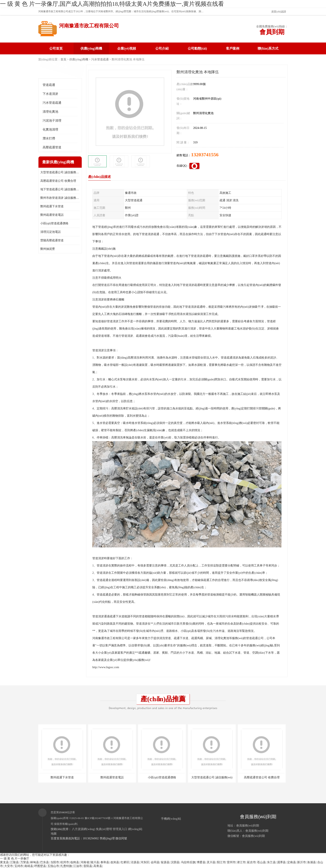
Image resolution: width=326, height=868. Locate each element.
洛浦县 (311, 862)
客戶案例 (233, 48)
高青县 (98, 866)
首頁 (63, 59)
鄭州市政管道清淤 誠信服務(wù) (60, 198)
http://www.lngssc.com (106, 667)
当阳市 (55, 862)
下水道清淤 (50, 94)
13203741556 (205, 155)
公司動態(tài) (197, 48)
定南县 (291, 862)
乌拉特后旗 (188, 862)
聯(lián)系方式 (268, 48)
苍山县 (261, 862)
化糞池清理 (50, 129)
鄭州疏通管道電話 (52, 215)
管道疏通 (49, 85)
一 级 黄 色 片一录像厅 (15, 859)
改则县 (115, 862)
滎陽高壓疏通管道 (52, 240)
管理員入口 (120, 829)
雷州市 (231, 862)
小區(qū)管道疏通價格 (54, 223)
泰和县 (105, 862)
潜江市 (241, 862)
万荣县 (25, 862)
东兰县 (271, 862)
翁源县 (165, 862)
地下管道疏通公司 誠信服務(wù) (60, 189)
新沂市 (301, 862)
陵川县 (95, 862)
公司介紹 (162, 48)
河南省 (85, 862)
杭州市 (65, 862)
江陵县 (14, 862)
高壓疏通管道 (52, 147)
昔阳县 (88, 866)
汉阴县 (175, 862)
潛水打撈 (49, 138)
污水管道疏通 (100, 59)
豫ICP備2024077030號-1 (99, 818)
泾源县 (135, 862)
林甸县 (35, 862)
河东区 (145, 862)
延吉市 (251, 862)
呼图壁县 (40, 866)
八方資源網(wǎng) (83, 829)
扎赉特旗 (66, 866)
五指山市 (53, 866)
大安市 (9, 866)
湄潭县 (281, 862)
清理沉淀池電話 (51, 232)
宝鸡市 (19, 866)
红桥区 (125, 862)
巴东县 (44, 862)
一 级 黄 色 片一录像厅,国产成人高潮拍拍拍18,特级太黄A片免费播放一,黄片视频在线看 (112, 4)
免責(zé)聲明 (104, 829)
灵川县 (211, 862)
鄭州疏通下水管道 (52, 206)
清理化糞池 (50, 112)
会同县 (155, 862)
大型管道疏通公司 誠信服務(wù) (60, 172)
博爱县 (201, 862)
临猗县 (75, 862)
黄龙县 (4, 862)
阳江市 (221, 862)
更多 (77, 162)
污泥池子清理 (52, 121)
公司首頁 (56, 48)
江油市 (78, 866)
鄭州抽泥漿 (48, 249)
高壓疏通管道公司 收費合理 (58, 181)
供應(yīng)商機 (91, 48)
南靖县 (29, 866)
